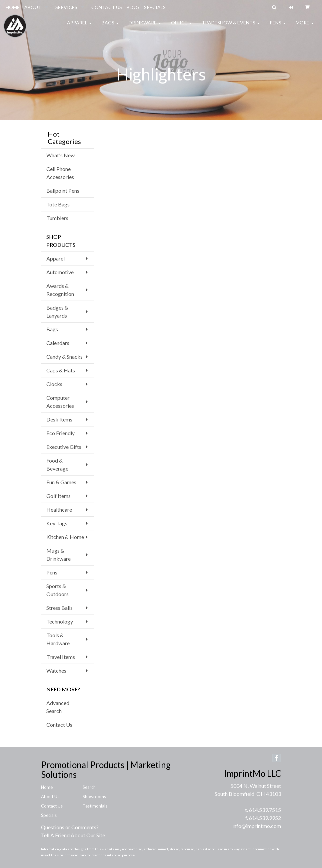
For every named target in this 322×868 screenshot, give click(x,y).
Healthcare (59, 509)
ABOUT (33, 7)
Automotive (60, 272)
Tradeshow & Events (231, 27)
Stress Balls (59, 608)
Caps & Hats (61, 370)
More (305, 27)
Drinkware (145, 27)
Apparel (79, 27)
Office (181, 27)
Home (47, 787)
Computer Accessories (60, 402)
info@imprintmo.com (257, 826)
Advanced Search (58, 707)
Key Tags (57, 523)
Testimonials (95, 806)
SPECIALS (155, 7)
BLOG (133, 7)
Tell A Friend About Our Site (73, 835)
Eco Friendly (60, 433)
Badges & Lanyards (57, 311)
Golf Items (58, 496)
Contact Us (59, 725)
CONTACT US (107, 7)
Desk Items (59, 419)
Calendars (58, 343)
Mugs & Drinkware (58, 555)
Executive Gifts (64, 447)
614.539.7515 (265, 810)
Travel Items (61, 657)
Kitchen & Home (65, 537)
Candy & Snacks (64, 357)
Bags (110, 27)
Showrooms (94, 797)
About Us (50, 797)
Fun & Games (61, 482)
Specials (49, 815)
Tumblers (57, 218)
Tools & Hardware (58, 639)
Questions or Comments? (70, 827)
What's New (60, 155)
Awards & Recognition (60, 290)
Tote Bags (58, 204)
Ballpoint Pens (63, 191)
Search (89, 787)
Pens (278, 27)
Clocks (54, 384)
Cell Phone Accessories (60, 173)
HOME (13, 7)
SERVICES (66, 7)
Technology (60, 621)
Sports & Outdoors (57, 590)
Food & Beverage (57, 464)
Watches (56, 670)
